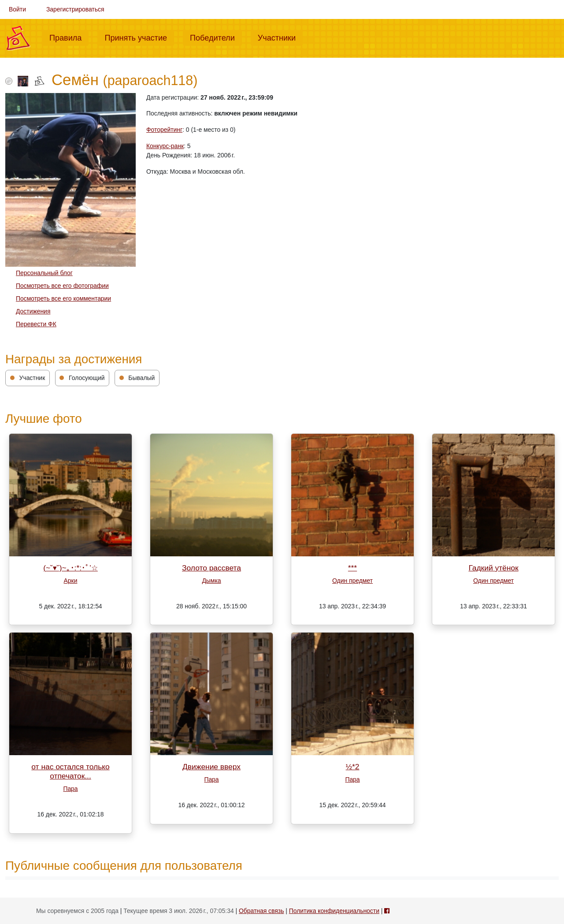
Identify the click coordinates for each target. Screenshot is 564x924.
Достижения (33, 311)
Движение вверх (211, 767)
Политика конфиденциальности (334, 911)
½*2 (353, 767)
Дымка (211, 581)
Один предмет (352, 581)
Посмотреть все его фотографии (62, 286)
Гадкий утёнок (493, 568)
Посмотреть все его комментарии (63, 298)
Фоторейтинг (164, 130)
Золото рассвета (211, 568)
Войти (17, 9)
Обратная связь (261, 911)
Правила (69, 37)
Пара (70, 789)
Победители (216, 37)
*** (352, 568)
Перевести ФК (36, 324)
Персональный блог (44, 273)
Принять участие (139, 37)
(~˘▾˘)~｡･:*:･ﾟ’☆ (70, 568)
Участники (280, 37)
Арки (71, 581)
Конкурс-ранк (165, 146)
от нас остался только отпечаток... (70, 771)
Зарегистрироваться (75, 9)
